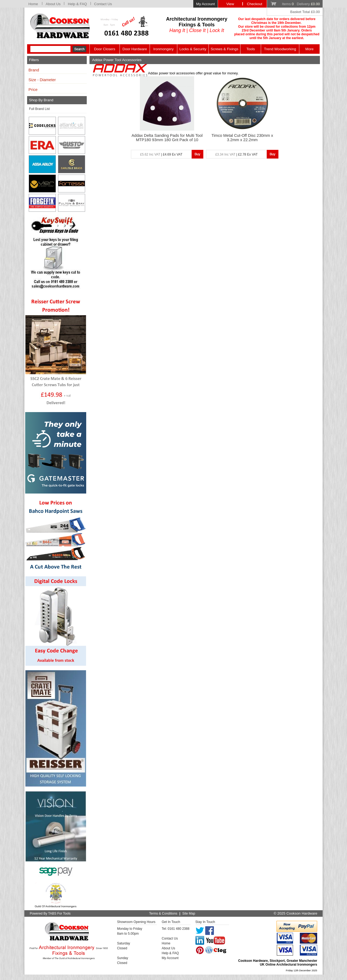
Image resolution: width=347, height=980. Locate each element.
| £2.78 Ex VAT (236, 154)
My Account (206, 4)
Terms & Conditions (163, 913)
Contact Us (103, 4)
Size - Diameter (42, 80)
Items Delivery (301, 4)
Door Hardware (135, 49)
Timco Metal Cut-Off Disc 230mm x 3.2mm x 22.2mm (242, 138)
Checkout (255, 4)
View (230, 4)
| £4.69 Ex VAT (161, 154)
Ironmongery (164, 49)
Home (33, 4)
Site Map (189, 913)
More (309, 49)
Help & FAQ (77, 4)
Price (33, 90)
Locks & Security (193, 49)
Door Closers (105, 49)
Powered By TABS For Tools (50, 913)
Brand (34, 70)
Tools (251, 49)
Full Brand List (39, 109)
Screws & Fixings (224, 49)
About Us (53, 4)
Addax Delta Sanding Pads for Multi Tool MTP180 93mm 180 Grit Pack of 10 (167, 138)
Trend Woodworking (280, 49)
